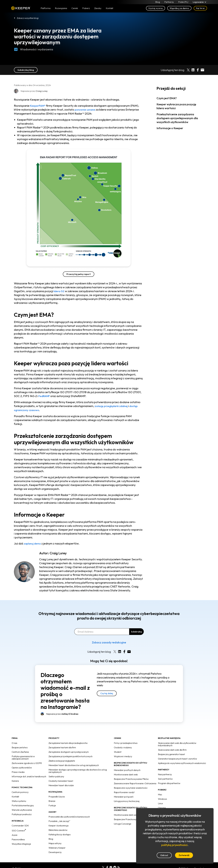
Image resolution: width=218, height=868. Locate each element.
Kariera (15, 780)
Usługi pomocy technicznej (127, 801)
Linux (160, 803)
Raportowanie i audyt (124, 792)
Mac (160, 794)
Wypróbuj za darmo (179, 9)
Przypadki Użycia (57, 796)
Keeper (21, 9)
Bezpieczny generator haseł (171, 754)
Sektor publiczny (56, 776)
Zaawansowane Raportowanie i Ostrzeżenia (135, 783)
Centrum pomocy (20, 792)
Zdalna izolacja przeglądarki (62, 760)
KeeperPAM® (39, 106)
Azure (15, 835)
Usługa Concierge (123, 823)
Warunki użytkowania (22, 809)
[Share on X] (188, 70)
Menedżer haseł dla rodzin (61, 785)
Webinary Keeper (57, 847)
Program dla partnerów (169, 783)
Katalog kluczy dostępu (60, 834)
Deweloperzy (55, 852)
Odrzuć (164, 855)
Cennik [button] (75, 9)
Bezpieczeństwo (20, 747)
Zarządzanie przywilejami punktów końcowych (70, 756)
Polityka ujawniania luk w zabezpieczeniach (23, 757)
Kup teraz (200, 9)
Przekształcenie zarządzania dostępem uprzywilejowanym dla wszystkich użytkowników (177, 118)
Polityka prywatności (22, 814)
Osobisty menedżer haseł (61, 780)
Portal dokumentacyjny (23, 805)
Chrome (162, 807)
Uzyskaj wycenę (156, 9)
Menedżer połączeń (124, 796)
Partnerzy (169, 2)
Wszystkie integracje (21, 843)
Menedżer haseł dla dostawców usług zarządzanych (74, 765)
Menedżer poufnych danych (127, 770)
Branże (52, 801)
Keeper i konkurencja (58, 825)
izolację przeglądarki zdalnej (113, 406)
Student (118, 751)
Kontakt (15, 796)
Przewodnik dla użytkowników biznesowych (69, 816)
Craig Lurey (58, 553)
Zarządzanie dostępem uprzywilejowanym (69, 751)
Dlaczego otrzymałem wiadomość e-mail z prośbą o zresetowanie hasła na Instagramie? (65, 690)
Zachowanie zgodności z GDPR (27, 763)
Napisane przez (62, 713)
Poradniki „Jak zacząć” (59, 821)
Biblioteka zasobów (58, 830)
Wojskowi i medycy (123, 756)
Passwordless (18, 839)
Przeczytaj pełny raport (79, 274)
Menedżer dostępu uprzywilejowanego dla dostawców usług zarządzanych (78, 770)
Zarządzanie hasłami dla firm (62, 747)
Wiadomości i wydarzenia (34, 49)
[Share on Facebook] (198, 70)
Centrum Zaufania (20, 751)
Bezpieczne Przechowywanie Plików (131, 779)
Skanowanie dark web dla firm (172, 749)
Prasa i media (18, 772)
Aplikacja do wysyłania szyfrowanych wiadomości (182, 763)
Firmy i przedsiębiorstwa (126, 743)
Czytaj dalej (107, 693)
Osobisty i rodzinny (123, 747)
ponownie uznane (86, 110)
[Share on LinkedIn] (193, 70)
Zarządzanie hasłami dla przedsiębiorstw (68, 743)
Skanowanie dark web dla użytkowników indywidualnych (177, 744)
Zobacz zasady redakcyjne (109, 642)
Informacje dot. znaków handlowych (29, 776)
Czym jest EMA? (167, 98)
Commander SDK (20, 825)
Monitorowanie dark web (126, 774)
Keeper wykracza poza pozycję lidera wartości (176, 106)
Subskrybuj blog (26, 70)
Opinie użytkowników (22, 767)
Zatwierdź (184, 855)
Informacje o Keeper (170, 128)
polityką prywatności (174, 845)
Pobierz (86, 9)
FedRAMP (45, 396)
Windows (162, 798)
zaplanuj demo (33, 543)
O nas (14, 743)
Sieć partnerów (165, 778)
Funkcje (52, 805)
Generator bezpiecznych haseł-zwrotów (177, 758)
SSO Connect (19, 830)
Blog (158, 2)
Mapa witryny (55, 843)
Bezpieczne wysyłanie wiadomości (131, 787)
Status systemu (19, 801)
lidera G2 (60, 291)
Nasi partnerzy (165, 774)
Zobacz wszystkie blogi (28, 18)
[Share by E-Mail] (202, 70)
